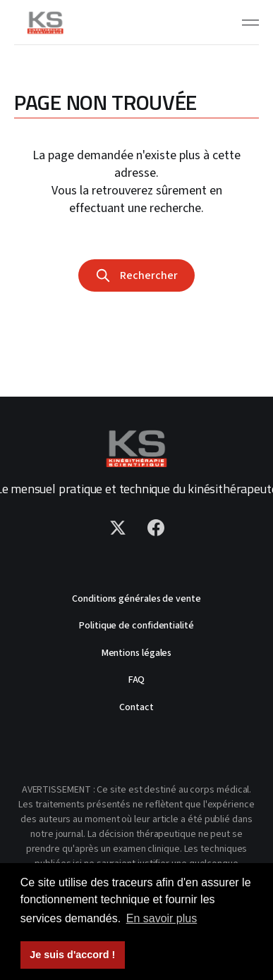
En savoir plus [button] (162, 918)
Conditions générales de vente (136, 599)
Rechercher (136, 275)
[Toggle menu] (250, 23)
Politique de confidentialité (136, 626)
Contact (136, 707)
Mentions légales (137, 653)
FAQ (137, 680)
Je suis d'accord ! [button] (72, 955)
